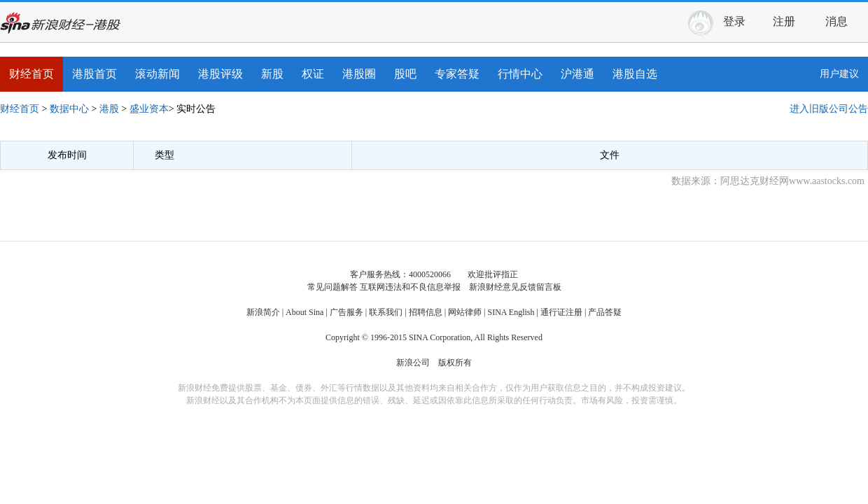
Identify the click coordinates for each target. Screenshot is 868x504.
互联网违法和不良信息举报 (410, 287)
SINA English (511, 312)
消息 (842, 20)
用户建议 (839, 74)
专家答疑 (457, 74)
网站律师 (465, 312)
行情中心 (520, 74)
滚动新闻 (157, 74)
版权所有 (455, 363)
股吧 (405, 74)
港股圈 (359, 74)
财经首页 (31, 74)
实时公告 (196, 109)
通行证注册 (561, 312)
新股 (272, 74)
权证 (313, 74)
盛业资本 (149, 109)
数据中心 (69, 109)
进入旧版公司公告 (829, 109)
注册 (784, 21)
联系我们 (386, 312)
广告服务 (346, 312)
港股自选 (635, 74)
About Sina (304, 312)
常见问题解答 (332, 287)
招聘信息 (426, 312)
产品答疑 (605, 312)
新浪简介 (263, 312)
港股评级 (220, 74)
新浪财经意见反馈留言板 (515, 287)
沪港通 (577, 74)
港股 (109, 109)
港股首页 (94, 74)
